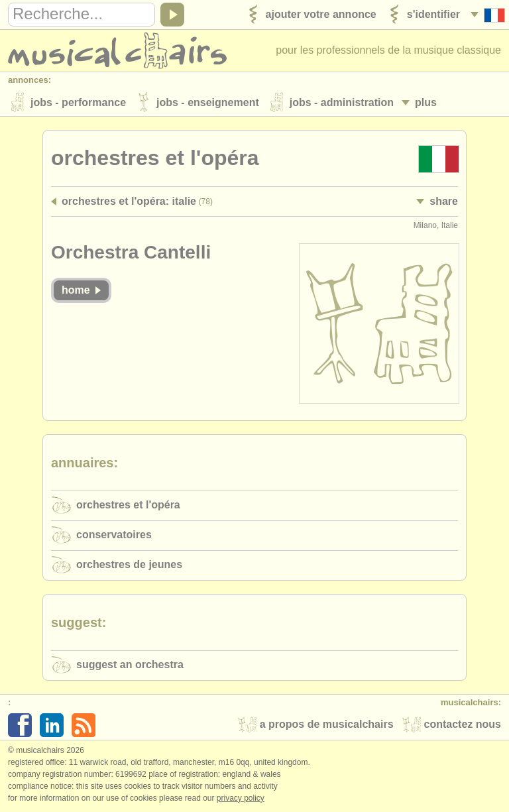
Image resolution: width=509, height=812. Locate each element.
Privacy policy (241, 798)
